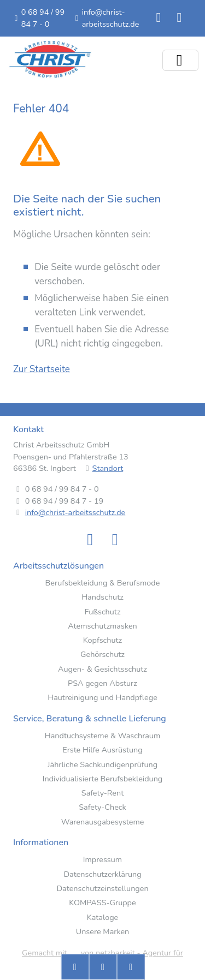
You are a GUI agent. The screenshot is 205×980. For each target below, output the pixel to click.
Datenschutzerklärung (102, 874)
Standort (108, 468)
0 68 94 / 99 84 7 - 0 (43, 18)
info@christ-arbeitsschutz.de (111, 18)
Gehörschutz (102, 655)
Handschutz (102, 597)
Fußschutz (102, 612)
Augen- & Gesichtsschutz (102, 669)
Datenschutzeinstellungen (102, 889)
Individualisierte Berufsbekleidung (103, 779)
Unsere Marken (103, 932)
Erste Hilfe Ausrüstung (102, 750)
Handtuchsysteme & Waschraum (102, 736)
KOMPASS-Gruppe (102, 903)
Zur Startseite (42, 369)
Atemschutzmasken (102, 626)
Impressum (102, 860)
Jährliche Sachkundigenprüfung (102, 765)
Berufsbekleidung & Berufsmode (103, 583)
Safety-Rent (102, 793)
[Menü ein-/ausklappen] (180, 60)
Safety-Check (102, 807)
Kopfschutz (102, 640)
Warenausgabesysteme (103, 822)
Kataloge (103, 918)
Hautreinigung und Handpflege (102, 698)
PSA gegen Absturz (102, 683)
